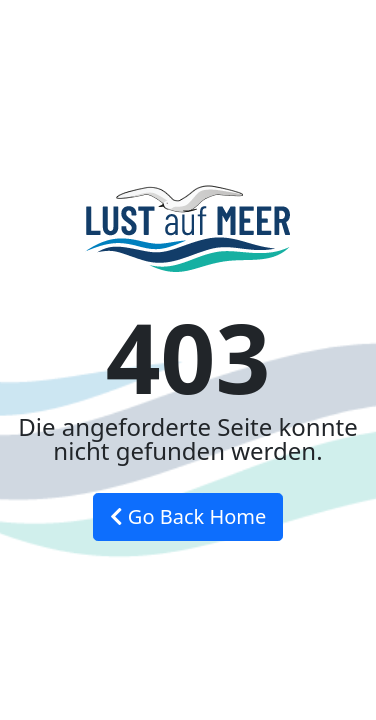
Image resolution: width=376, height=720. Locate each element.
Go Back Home (188, 516)
